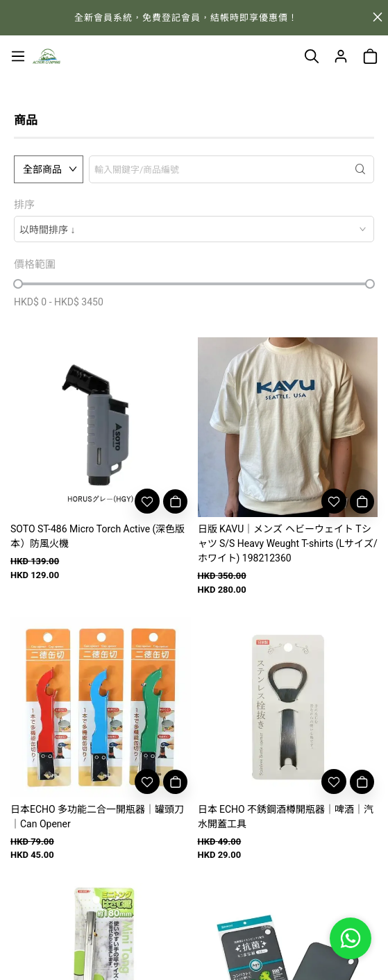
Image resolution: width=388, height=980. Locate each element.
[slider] (18, 284)
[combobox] (194, 229)
